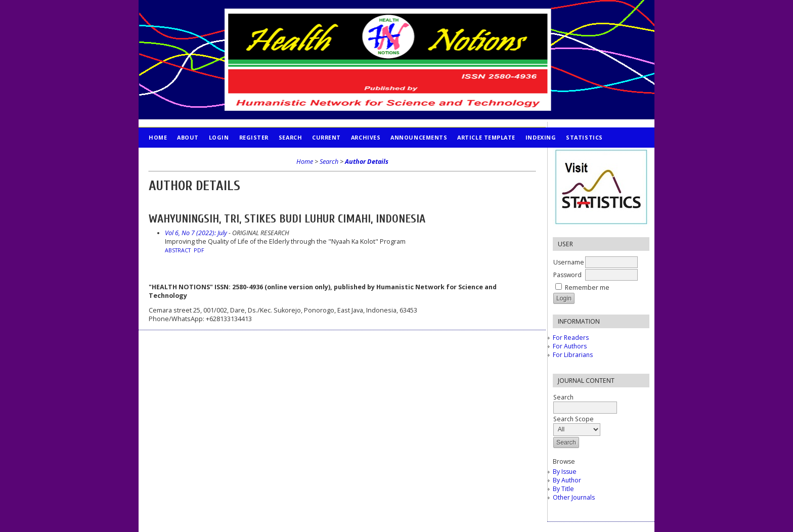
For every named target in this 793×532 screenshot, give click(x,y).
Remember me (587, 287)
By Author (567, 480)
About (188, 137)
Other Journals (574, 497)
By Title (563, 489)
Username (569, 262)
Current (326, 137)
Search (290, 137)
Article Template (486, 137)
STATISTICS (584, 137)
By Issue (565, 472)
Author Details (367, 162)
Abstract (178, 250)
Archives (366, 137)
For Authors (570, 346)
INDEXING (541, 137)
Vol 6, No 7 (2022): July (196, 233)
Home (158, 137)
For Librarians (573, 355)
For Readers (571, 338)
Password (567, 275)
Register (254, 137)
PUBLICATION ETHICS (182, 158)
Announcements (419, 137)
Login (219, 137)
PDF (199, 250)
